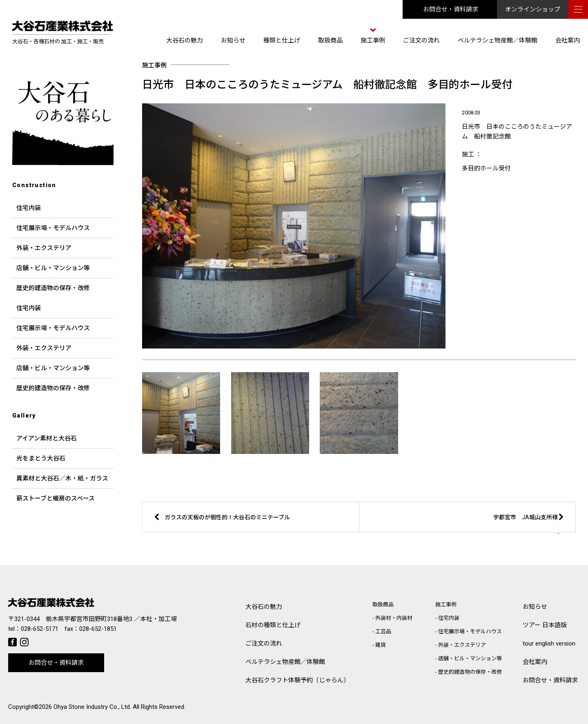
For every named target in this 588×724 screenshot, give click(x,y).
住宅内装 (29, 208)
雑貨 (381, 645)
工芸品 (383, 631)
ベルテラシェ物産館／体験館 (498, 40)
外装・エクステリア (44, 248)
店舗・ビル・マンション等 (53, 268)
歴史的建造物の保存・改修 (53, 288)
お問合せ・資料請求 (451, 9)
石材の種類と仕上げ (273, 625)
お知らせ (233, 40)
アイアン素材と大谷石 (47, 438)
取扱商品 (330, 40)
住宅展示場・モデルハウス (53, 228)
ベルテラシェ (285, 662)
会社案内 (568, 40)
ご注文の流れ (421, 40)
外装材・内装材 (394, 618)
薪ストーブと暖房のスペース (56, 498)
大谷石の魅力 (185, 40)
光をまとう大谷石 (41, 458)
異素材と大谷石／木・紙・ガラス (62, 478)
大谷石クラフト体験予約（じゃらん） (297, 680)
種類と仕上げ (282, 40)
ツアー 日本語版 (545, 625)
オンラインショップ (533, 9)
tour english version (549, 644)
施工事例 (373, 40)
